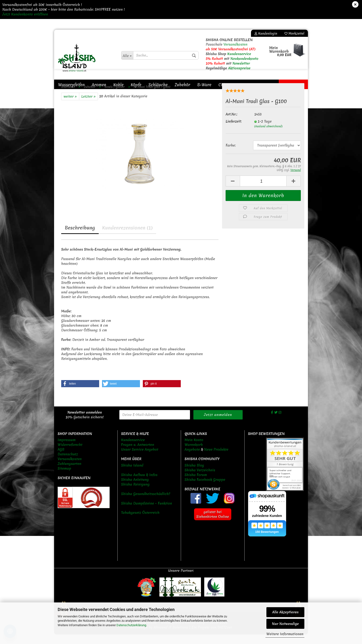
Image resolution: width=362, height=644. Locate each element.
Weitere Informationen (285, 634)
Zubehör (182, 85)
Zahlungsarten (70, 473)
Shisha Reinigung (135, 494)
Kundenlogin (266, 33)
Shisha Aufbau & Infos (139, 484)
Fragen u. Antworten (138, 454)
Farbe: (231, 155)
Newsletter (241, 63)
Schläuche (158, 85)
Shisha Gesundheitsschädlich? (146, 503)
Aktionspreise (239, 68)
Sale (286, 85)
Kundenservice (239, 54)
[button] (80, 393)
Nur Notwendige (285, 624)
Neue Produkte (216, 459)
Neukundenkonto (244, 59)
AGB (61, 459)
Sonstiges (243, 85)
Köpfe (136, 85)
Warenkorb (194, 454)
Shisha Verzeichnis (200, 480)
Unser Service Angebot (140, 459)
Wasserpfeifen (71, 85)
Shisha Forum (196, 484)
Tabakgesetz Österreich (140, 522)
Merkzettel (294, 33)
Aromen (99, 85)
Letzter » (89, 106)
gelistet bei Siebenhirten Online (213, 524)
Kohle (118, 85)
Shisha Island (132, 475)
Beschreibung (80, 237)
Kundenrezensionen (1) (127, 237)
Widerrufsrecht (70, 454)
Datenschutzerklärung (131, 625)
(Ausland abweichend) (268, 136)
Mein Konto (194, 449)
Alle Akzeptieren (285, 612)
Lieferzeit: (234, 131)
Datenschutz (68, 464)
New (301, 85)
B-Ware (204, 85)
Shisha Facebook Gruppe (205, 489)
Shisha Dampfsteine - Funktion (147, 513)
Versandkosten (235, 44)
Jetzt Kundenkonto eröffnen (25, 14)
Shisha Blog (194, 475)
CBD (223, 85)
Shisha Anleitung (135, 489)
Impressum (67, 449)
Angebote (192, 459)
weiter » (70, 106)
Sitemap (64, 478)
